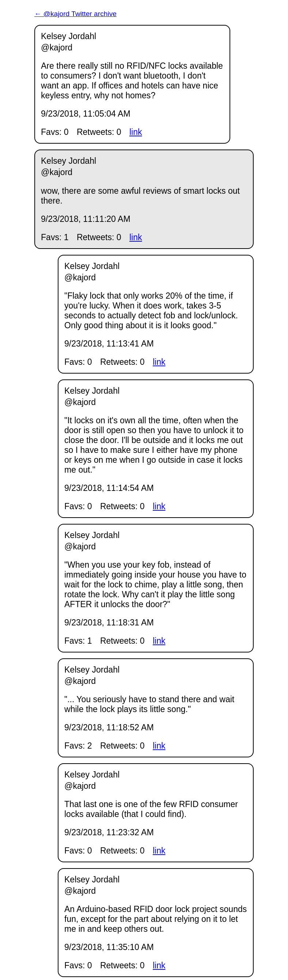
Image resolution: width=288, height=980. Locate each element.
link (136, 132)
